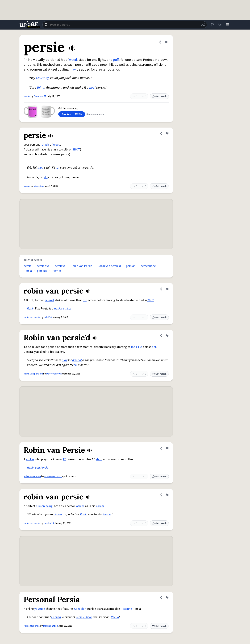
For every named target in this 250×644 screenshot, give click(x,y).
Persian (56, 617)
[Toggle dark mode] (220, 25)
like (140, 347)
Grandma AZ (40, 96)
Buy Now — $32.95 (72, 114)
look (134, 347)
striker (67, 309)
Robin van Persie (81, 266)
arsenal (49, 300)
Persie (44, 468)
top (85, 300)
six (76, 365)
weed (73, 60)
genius (58, 309)
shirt (99, 459)
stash (45, 145)
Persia (28, 271)
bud (41, 168)
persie (27, 96)
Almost (107, 514)
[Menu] (227, 25)
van (37, 468)
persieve (60, 266)
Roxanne (126, 609)
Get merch (159, 96)
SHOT (76, 150)
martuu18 (49, 523)
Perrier (57, 271)
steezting (39, 186)
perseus (42, 271)
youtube (40, 609)
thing (41, 88)
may (73, 70)
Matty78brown (54, 374)
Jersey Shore (84, 617)
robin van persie (32, 317)
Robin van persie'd (109, 266)
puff (116, 60)
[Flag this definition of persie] (166, 42)
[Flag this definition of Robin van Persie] (167, 448)
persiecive (43, 266)
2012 (151, 300)
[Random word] (203, 25)
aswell (80, 506)
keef (92, 88)
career (100, 506)
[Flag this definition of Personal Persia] (167, 598)
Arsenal (77, 360)
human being (44, 506)
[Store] (212, 25)
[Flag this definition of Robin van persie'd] (167, 336)
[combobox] (125, 25)
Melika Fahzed (51, 626)
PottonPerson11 (53, 476)
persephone (148, 266)
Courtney (42, 78)
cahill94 (48, 317)
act (154, 347)
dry (46, 177)
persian (131, 266)
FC (65, 459)
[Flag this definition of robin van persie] (167, 289)
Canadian (80, 609)
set (57, 168)
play (65, 360)
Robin (31, 309)
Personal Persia (32, 626)
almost (58, 514)
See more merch (95, 114)
